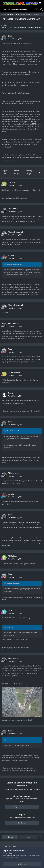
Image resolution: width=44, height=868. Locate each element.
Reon (10, 349)
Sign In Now (22, 823)
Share (10, 837)
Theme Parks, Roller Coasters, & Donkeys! (27, 28)
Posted (15, 39)
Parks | (11, 14)
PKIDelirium (13, 556)
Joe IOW (11, 182)
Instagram (36, 14)
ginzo (5, 25)
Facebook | (23, 14)
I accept (22, 864)
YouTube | (29, 14)
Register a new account (22, 807)
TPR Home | (5, 14)
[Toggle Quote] (5, 264)
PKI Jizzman (13, 209)
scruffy (11, 255)
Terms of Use (7, 853)
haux (10, 610)
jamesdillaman (14, 372)
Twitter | (16, 14)
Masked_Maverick (16, 232)
